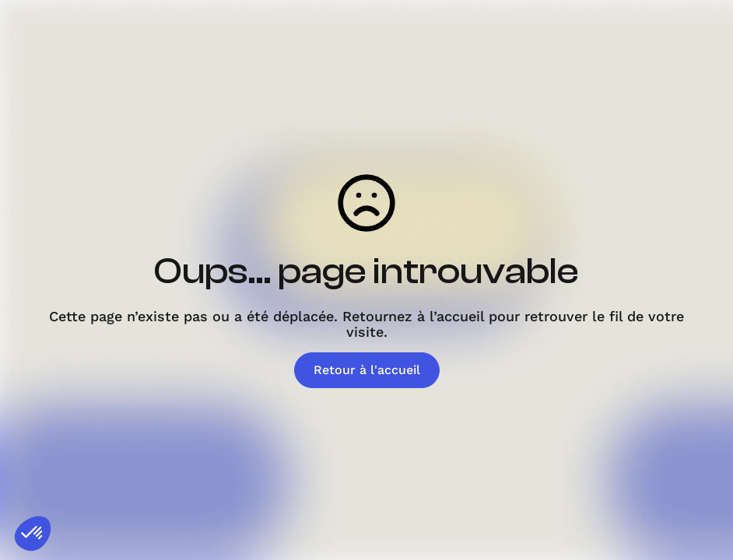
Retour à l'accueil (367, 370)
